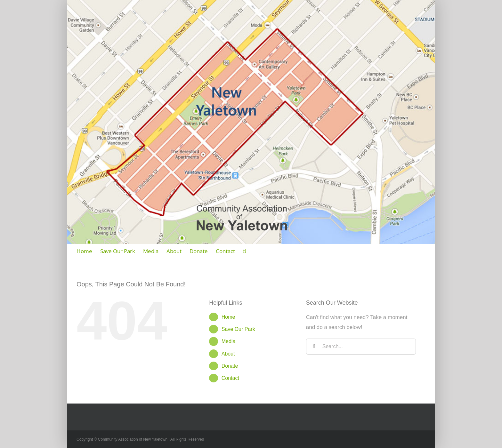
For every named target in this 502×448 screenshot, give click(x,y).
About (228, 354)
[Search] (244, 251)
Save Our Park (238, 329)
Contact (230, 378)
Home (228, 317)
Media (229, 341)
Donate (230, 366)
